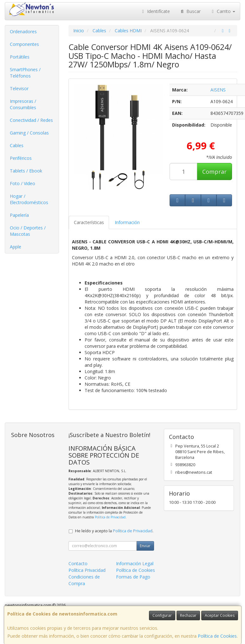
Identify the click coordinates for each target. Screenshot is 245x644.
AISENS (218, 90)
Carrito (223, 11)
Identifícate (155, 11)
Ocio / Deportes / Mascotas (28, 231)
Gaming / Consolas (29, 133)
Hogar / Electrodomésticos (29, 199)
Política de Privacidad (110, 517)
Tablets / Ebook (26, 171)
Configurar (162, 615)
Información (127, 222)
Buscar (190, 11)
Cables (17, 145)
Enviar (145, 546)
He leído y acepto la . (114, 531)
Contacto (78, 563)
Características (89, 222)
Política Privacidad (87, 570)
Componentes (24, 44)
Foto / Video (23, 183)
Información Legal (135, 563)
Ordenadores (23, 31)
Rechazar (188, 615)
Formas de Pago (133, 577)
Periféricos (21, 158)
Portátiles (20, 57)
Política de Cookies (217, 636)
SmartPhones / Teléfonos (25, 73)
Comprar (214, 172)
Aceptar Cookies (220, 615)
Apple (16, 247)
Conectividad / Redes (31, 120)
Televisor (19, 88)
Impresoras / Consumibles (23, 104)
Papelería (19, 215)
